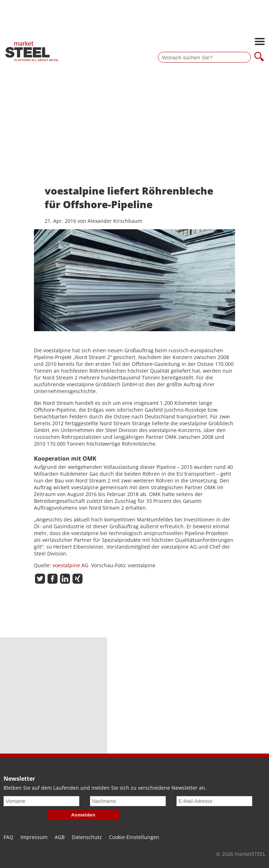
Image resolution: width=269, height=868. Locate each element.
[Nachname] (128, 801)
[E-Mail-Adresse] (214, 801)
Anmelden (83, 815)
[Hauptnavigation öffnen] (260, 42)
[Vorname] (41, 801)
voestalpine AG (70, 565)
